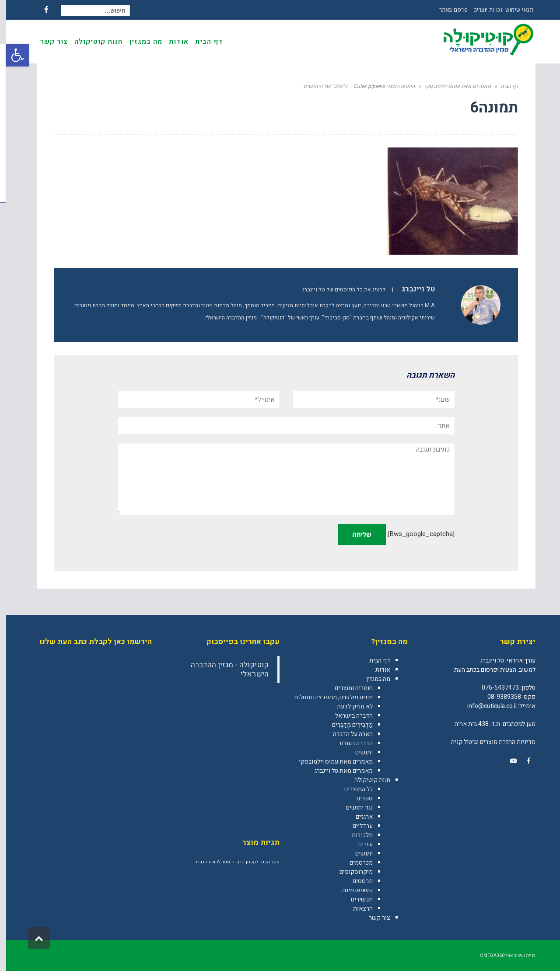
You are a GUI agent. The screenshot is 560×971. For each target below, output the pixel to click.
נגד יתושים (353, 808)
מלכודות (356, 835)
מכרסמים (355, 863)
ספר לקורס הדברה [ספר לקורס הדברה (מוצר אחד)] (206, 862)
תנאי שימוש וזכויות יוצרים (497, 10)
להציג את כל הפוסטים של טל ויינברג (338, 290)
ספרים (359, 798)
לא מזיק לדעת (349, 706)
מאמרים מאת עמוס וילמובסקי (330, 762)
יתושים (358, 752)
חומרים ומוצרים (348, 688)
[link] (522, 761)
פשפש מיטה (351, 890)
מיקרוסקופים (350, 872)
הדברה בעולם (350, 743)
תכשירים (356, 899)
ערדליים (357, 826)
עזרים (359, 844)
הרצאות (357, 909)
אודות (377, 670)
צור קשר (373, 918)
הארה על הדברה (347, 734)
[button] (11, 55)
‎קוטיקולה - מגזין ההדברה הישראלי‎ (224, 670)
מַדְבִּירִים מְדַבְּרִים (346, 725)
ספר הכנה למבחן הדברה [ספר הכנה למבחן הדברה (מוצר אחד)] (249, 862)
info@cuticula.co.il (486, 706)
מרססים (357, 881)
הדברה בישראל (348, 716)
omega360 (486, 956)
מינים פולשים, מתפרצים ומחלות (327, 697)
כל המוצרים (352, 789)
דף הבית (374, 661)
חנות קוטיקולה (366, 780)
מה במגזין (372, 679)
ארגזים (358, 817)
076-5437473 (494, 688)
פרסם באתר (447, 10)
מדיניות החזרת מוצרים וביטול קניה (487, 742)
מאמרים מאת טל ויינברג (338, 771)
